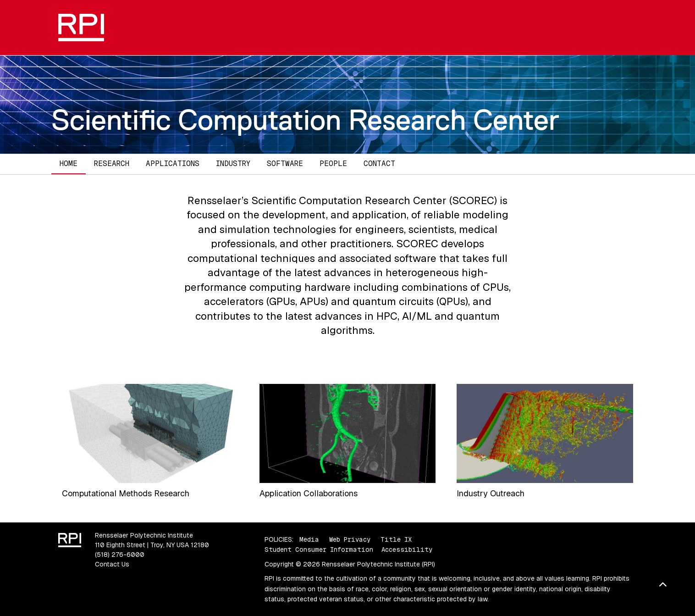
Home (69, 164)
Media (309, 539)
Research (112, 164)
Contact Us (112, 564)
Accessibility (407, 549)
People (333, 164)
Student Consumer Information (319, 549)
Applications (173, 164)
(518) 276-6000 (120, 555)
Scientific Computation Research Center (305, 120)
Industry (233, 164)
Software (285, 164)
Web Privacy (350, 539)
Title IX (396, 539)
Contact (379, 164)
